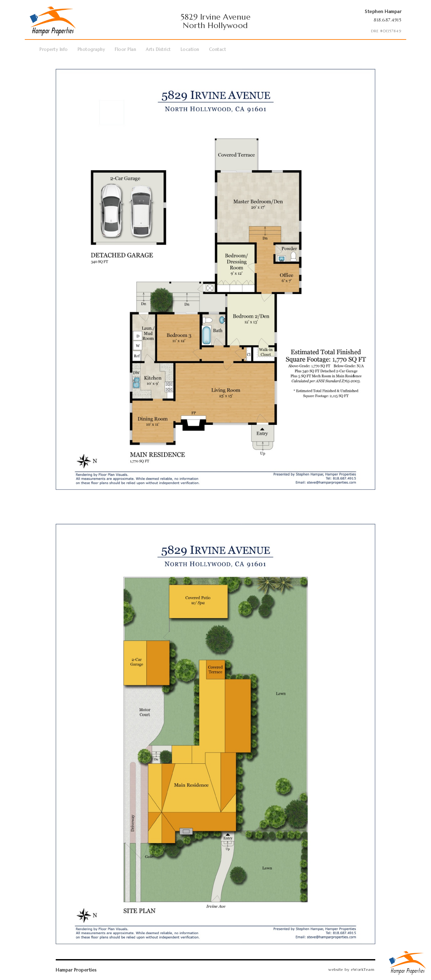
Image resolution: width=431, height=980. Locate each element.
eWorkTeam (363, 969)
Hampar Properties (76, 970)
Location (190, 49)
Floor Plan (125, 49)
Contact (218, 49)
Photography (91, 49)
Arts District (158, 49)
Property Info (54, 49)
